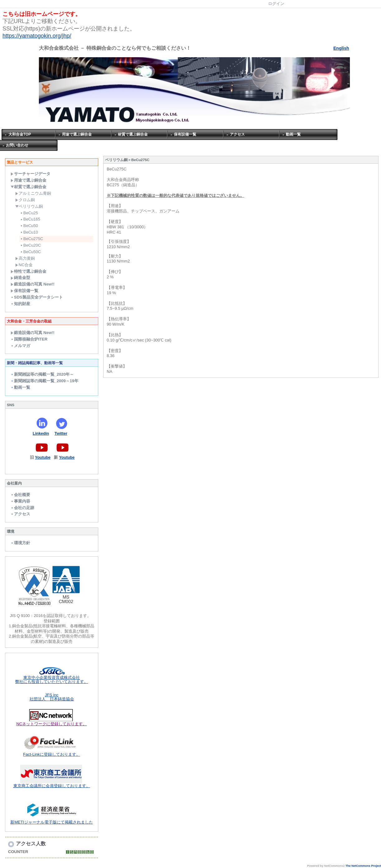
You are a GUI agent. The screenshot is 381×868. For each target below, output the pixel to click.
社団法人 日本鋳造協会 (52, 699)
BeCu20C (30, 245)
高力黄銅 (25, 258)
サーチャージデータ (30, 174)
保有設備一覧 (185, 134)
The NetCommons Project (363, 866)
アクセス (237, 134)
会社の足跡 (22, 508)
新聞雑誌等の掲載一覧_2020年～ (42, 374)
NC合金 (24, 265)
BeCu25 (29, 213)
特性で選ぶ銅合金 (28, 271)
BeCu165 (30, 219)
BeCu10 (29, 232)
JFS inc (51, 695)
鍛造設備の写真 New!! (33, 284)
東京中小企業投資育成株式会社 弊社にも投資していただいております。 (52, 680)
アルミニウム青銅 (33, 193)
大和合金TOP (20, 134)
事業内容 (20, 501)
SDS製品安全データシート (37, 297)
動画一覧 (293, 134)
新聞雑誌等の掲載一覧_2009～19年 (44, 381)
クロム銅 (25, 200)
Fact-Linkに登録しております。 (51, 754)
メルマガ (20, 346)
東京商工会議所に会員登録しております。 (52, 786)
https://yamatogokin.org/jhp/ (37, 36)
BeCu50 (29, 226)
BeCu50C (30, 252)
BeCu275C (32, 239)
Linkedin (41, 433)
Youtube (43, 457)
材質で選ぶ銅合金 (133, 134)
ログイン (276, 4)
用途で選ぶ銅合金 (77, 134)
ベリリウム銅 (29, 206)
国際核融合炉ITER (29, 339)
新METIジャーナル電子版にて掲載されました (51, 822)
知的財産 (20, 304)
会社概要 (20, 495)
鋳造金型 (20, 278)
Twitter (61, 433)
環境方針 (20, 543)
